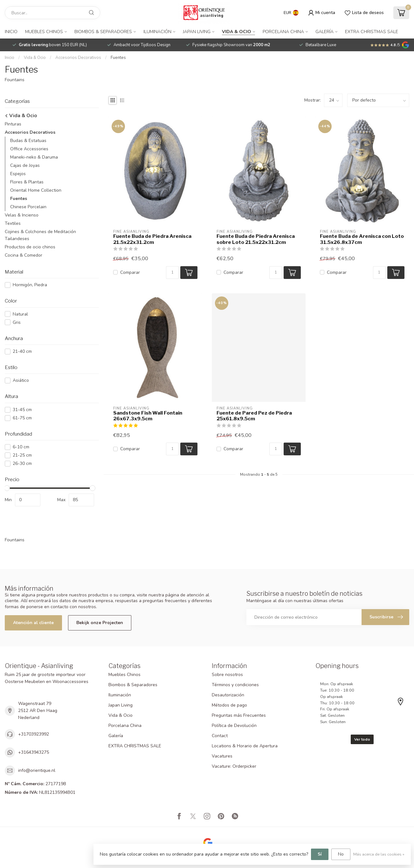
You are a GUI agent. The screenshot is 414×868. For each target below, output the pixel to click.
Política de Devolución (234, 726)
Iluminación (157, 32)
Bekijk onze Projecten (100, 623)
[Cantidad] (172, 273)
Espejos (18, 174)
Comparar (130, 272)
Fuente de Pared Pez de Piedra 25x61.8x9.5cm (254, 416)
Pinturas (13, 124)
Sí (320, 854)
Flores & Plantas (27, 182)
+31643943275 (34, 752)
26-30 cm (22, 463)
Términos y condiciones (235, 685)
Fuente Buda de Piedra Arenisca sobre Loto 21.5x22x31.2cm (256, 239)
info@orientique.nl (37, 770)
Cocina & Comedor (24, 255)
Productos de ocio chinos (30, 247)
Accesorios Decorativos (78, 58)
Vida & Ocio (237, 32)
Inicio (11, 32)
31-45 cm (22, 410)
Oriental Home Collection (36, 190)
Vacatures (222, 756)
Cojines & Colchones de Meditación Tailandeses (40, 235)
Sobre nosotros (227, 675)
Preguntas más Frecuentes (239, 715)
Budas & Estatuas (28, 141)
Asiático (21, 380)
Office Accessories (29, 149)
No (341, 854)
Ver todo (362, 739)
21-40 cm (22, 351)
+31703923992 (34, 734)
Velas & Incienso (22, 215)
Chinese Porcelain (28, 207)
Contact (220, 736)
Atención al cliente (33, 623)
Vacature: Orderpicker (234, 766)
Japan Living (197, 32)
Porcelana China (283, 32)
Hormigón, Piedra (30, 285)
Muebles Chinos (44, 32)
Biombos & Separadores (103, 32)
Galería (324, 32)
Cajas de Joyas (25, 165)
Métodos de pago (229, 705)
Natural (20, 314)
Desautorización (228, 695)
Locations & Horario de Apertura (245, 746)
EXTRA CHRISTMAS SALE (372, 32)
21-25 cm (22, 455)
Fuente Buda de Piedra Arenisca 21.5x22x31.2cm (152, 239)
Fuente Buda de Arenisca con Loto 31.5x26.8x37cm (362, 239)
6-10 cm (21, 447)
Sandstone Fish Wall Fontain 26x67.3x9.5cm (148, 416)
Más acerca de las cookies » (379, 854)
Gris (17, 322)
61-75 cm (22, 418)
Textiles (13, 223)
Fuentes (118, 58)
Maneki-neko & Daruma (34, 157)
